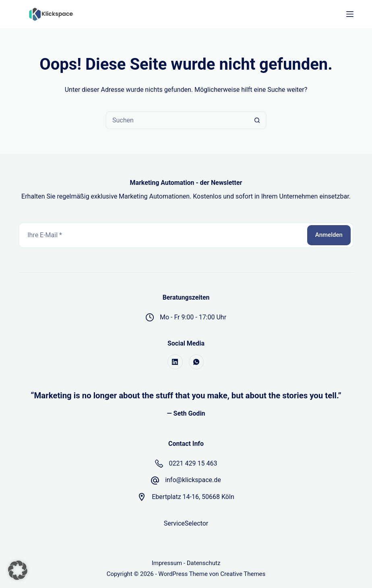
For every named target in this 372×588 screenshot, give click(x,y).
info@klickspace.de (193, 480)
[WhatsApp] (196, 362)
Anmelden (329, 235)
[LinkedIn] (175, 362)
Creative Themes (243, 574)
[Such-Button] (257, 120)
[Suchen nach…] (177, 120)
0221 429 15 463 (193, 463)
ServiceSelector (186, 523)
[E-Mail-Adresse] (162, 235)
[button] (18, 570)
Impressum (167, 563)
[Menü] (350, 14)
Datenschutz (204, 563)
